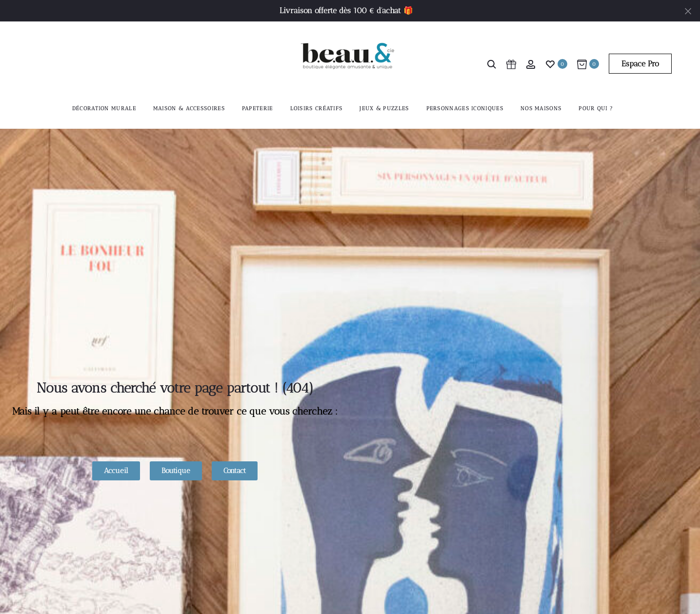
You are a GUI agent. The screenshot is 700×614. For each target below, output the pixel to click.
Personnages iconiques (465, 109)
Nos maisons (541, 109)
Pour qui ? (596, 109)
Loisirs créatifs (317, 109)
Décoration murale (104, 109)
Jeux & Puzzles (384, 109)
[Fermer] (688, 10)
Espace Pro (640, 64)
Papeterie (258, 109)
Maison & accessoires (189, 109)
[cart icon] (511, 64)
